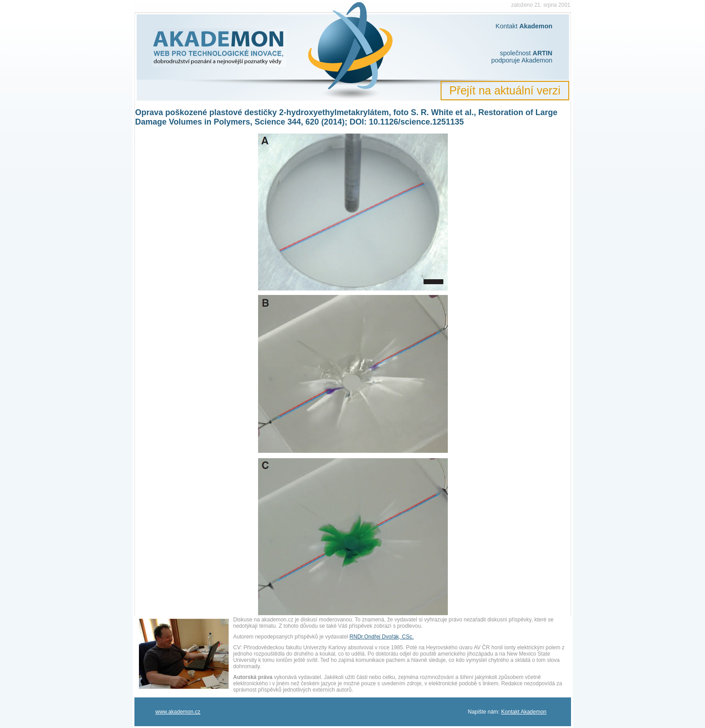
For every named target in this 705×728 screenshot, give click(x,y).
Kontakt (524, 26)
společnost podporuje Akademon (522, 57)
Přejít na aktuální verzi (505, 90)
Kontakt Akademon (524, 712)
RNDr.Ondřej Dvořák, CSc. (382, 637)
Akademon (163, 8)
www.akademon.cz (178, 712)
